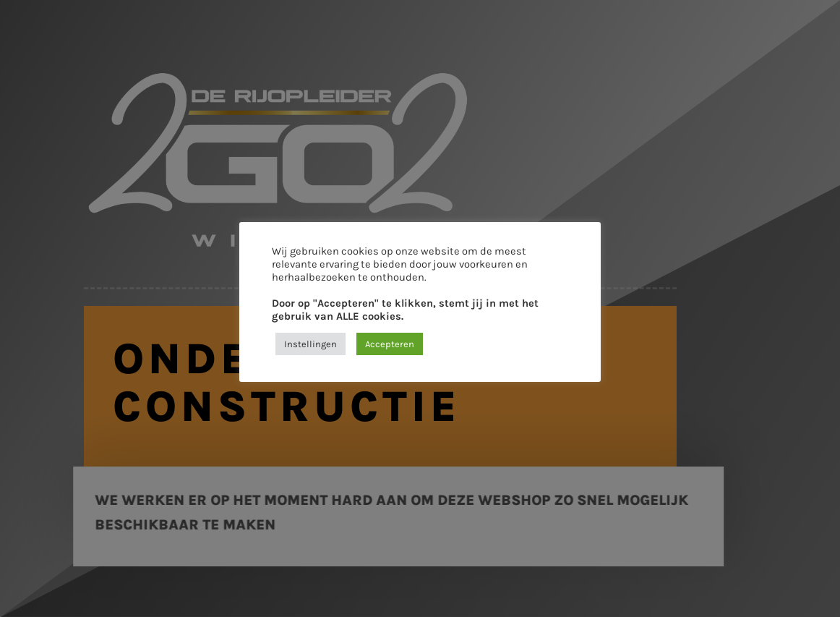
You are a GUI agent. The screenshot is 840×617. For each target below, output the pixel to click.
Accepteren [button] (390, 344)
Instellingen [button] (310, 344)
